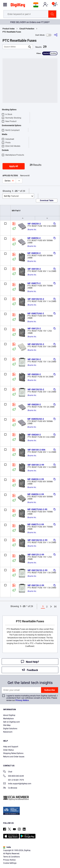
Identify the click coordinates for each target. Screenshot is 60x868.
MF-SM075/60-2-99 (37, 509)
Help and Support (11, 747)
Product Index (9, 29)
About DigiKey (9, 715)
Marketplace (8, 719)
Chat (8, 772)
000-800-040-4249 (13, 776)
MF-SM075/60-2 (36, 313)
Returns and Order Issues (14, 757)
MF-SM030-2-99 (36, 479)
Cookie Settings (10, 863)
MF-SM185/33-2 (36, 344)
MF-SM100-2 (34, 269)
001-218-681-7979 (13, 780)
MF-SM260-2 (34, 435)
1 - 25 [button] (15, 191)
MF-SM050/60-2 (36, 419)
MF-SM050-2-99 (36, 494)
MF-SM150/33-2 (36, 389)
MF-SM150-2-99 (36, 585)
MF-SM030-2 (34, 253)
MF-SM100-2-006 (36, 450)
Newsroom (8, 732)
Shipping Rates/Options (13, 753)
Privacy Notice (22, 700)
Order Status (8, 750)
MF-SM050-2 (34, 238)
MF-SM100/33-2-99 (37, 540)
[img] (18, 6)
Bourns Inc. (32, 230)
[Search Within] (15, 47)
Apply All (14, 166)
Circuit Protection (27, 29)
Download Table (47, 201)
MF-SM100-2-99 (36, 465)
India (7, 847)
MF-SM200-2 (34, 404)
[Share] (56, 35)
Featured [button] (11, 196)
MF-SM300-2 (34, 374)
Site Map (7, 725)
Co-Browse (10, 788)
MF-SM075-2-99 (36, 524)
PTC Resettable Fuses (12, 32)
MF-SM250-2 (34, 224)
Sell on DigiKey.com (12, 722)
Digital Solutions (10, 729)
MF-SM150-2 (34, 359)
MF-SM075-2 (34, 283)
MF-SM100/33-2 (36, 299)
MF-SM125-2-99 (36, 555)
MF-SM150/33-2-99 (37, 570)
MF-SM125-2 (34, 329)
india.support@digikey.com (17, 784)
